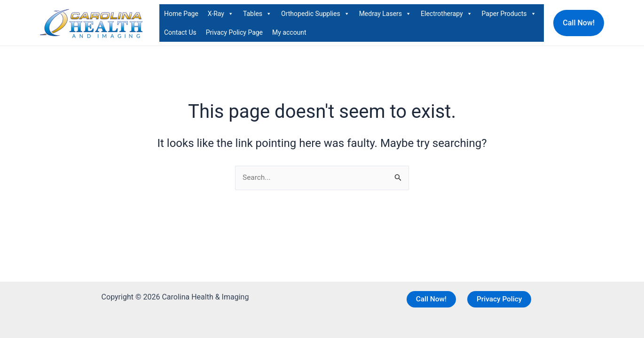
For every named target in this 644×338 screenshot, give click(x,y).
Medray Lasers (385, 14)
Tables (257, 14)
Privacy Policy (500, 299)
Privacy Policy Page (234, 32)
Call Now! (431, 299)
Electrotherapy (447, 14)
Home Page (181, 14)
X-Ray (221, 14)
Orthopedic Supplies (315, 14)
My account (289, 32)
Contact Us (180, 32)
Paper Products (509, 14)
